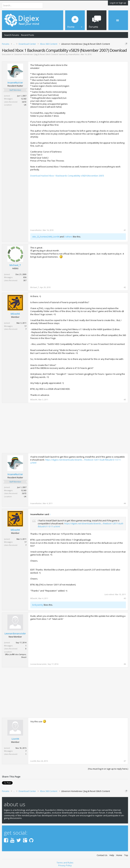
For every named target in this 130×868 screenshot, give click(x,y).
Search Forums (12, 35)
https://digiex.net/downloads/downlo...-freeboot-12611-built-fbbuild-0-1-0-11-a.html (76, 461)
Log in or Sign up (118, 3)
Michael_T (15, 265)
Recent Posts (28, 35)
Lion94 (56, 237)
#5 (125, 598)
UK (25, 105)
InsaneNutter (74, 54)
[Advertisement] (98, 87)
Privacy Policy (65, 865)
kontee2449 (46, 237)
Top (126, 855)
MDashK (15, 314)
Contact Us (102, 855)
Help (112, 855)
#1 (125, 230)
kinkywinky (38, 605)
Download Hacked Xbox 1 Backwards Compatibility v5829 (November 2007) (67, 176)
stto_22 (36, 237)
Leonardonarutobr (15, 634)
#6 (125, 664)
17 (25, 326)
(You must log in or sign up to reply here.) (108, 769)
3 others (68, 237)
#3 (125, 400)
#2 (125, 287)
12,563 (24, 99)
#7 (125, 761)
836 (25, 277)
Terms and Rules (65, 863)
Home (119, 855)
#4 (125, 503)
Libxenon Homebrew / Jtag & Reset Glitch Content (36, 54)
